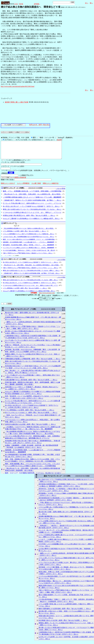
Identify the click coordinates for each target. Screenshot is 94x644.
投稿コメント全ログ (8, 187)
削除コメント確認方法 (51, 187)
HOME (16, 4)
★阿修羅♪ (37, 4)
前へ (91, 3)
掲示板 (21, 4)
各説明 (59, 140)
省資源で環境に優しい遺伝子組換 (16, 102)
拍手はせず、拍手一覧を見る (39, 125)
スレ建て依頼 (36, 187)
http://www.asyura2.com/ (47, 296)
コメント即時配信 (23, 187)
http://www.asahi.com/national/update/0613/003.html (18, 86)
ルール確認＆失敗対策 (18, 181)
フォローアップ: (6, 98)
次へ (87, 3)
